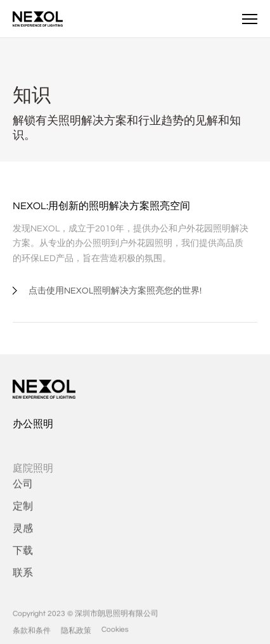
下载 (23, 557)
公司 (23, 490)
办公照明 (33, 424)
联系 (23, 579)
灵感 (23, 534)
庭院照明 (33, 477)
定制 (23, 512)
